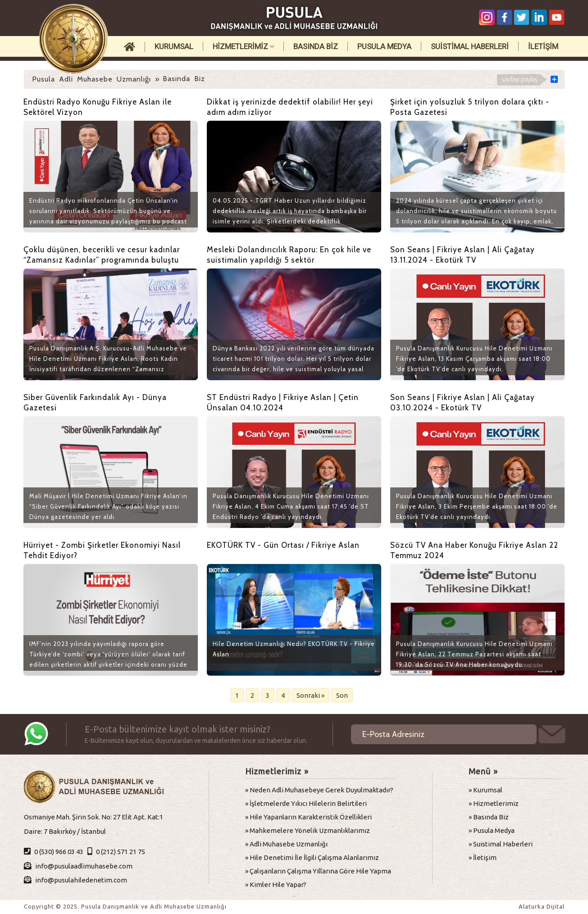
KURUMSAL (174, 46)
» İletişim (483, 857)
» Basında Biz (489, 817)
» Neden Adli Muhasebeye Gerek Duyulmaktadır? (319, 790)
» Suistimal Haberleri (501, 844)
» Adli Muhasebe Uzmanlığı (286, 844)
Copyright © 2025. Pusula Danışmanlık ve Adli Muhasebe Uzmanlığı (125, 906)
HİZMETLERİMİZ (243, 46)
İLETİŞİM (543, 46)
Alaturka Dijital (542, 906)
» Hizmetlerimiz (494, 803)
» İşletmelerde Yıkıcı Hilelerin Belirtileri (306, 803)
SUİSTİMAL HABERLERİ (470, 46)
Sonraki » (310, 695)
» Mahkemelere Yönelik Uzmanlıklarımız (308, 830)
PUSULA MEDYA (384, 46)
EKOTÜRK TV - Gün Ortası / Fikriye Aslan (283, 545)
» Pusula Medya (492, 830)
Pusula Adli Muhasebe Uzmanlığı (91, 79)
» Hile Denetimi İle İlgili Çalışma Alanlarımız (312, 857)
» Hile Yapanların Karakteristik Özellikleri (308, 817)
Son (342, 695)
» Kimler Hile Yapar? (276, 884)
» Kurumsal (485, 790)
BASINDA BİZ (316, 46)
